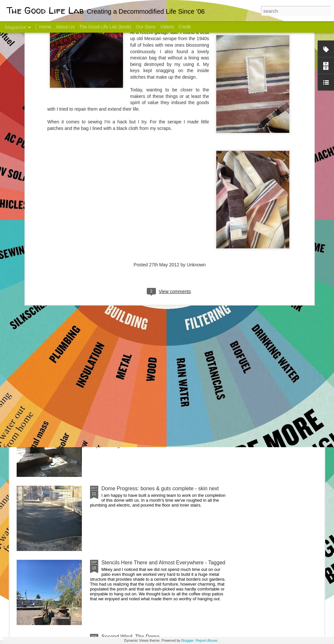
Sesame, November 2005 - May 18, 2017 (206, 260)
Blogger (187, 640)
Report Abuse (207, 640)
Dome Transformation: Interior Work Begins (152, 312)
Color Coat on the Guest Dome (64, 386)
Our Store (146, 27)
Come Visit (272, 257)
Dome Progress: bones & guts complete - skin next (160, 488)
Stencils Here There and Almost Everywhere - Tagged (163, 563)
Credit (184, 27)
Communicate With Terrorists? (127, 260)
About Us (65, 27)
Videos (167, 27)
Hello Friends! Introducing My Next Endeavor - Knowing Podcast (52, 266)
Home (45, 27)
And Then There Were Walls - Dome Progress (155, 414)
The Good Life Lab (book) (105, 27)
